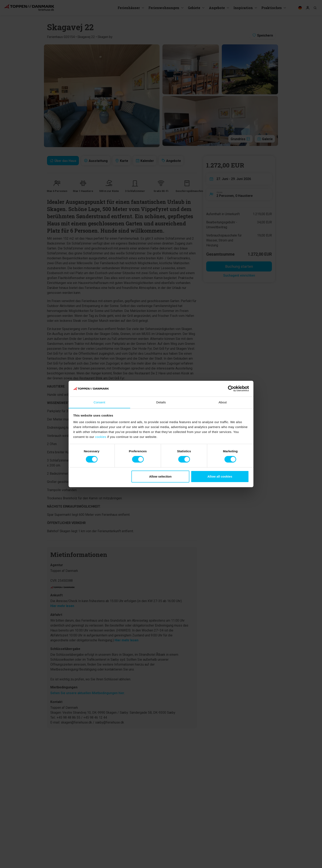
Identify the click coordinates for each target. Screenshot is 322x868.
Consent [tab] (99, 402)
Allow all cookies (220, 476)
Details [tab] (161, 402)
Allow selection (160, 476)
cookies (101, 437)
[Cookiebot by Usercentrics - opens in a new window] (231, 389)
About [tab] (223, 402)
